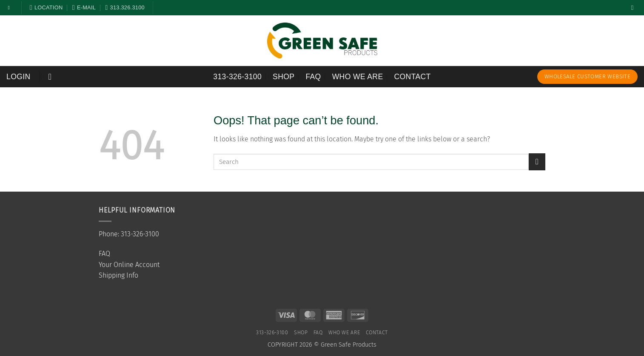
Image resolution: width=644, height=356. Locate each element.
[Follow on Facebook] (11, 8)
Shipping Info (118, 275)
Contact (413, 77)
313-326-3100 (237, 77)
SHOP (284, 77)
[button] (19, 77)
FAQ (313, 77)
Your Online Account (129, 265)
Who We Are (358, 77)
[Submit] (537, 162)
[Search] (634, 8)
